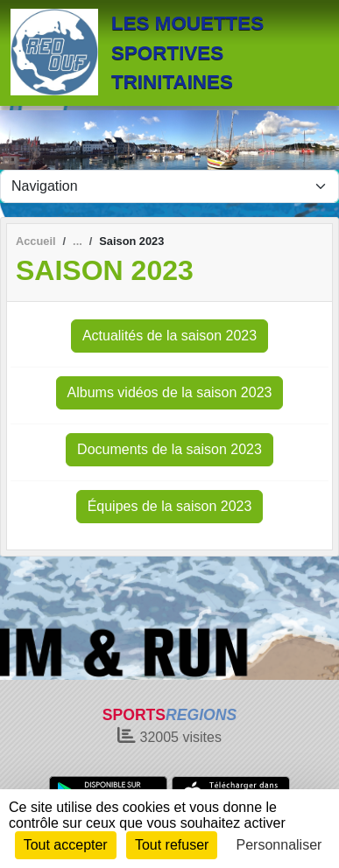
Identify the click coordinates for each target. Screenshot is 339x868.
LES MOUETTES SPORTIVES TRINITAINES (187, 52)
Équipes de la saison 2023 (170, 506)
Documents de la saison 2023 (169, 449)
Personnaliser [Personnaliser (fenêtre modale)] (279, 845)
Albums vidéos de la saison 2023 (170, 392)
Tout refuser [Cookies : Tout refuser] (172, 845)
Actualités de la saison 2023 (169, 336)
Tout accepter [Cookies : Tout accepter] (66, 845)
